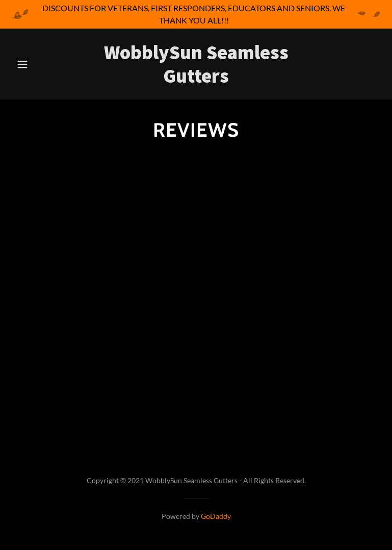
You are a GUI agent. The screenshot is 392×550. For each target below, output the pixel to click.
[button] (29, 64)
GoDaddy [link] (216, 516)
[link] (196, 79)
